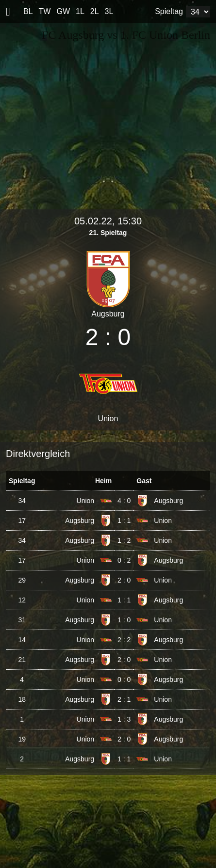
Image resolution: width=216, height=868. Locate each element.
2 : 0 (124, 580)
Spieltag (169, 11)
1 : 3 (124, 719)
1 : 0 (124, 620)
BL (28, 11)
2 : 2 (124, 640)
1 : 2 (124, 540)
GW (63, 11)
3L (109, 11)
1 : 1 (124, 521)
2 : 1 (124, 699)
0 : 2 (124, 560)
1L (80, 11)
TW (45, 11)
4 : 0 (124, 501)
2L (95, 11)
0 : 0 (124, 679)
